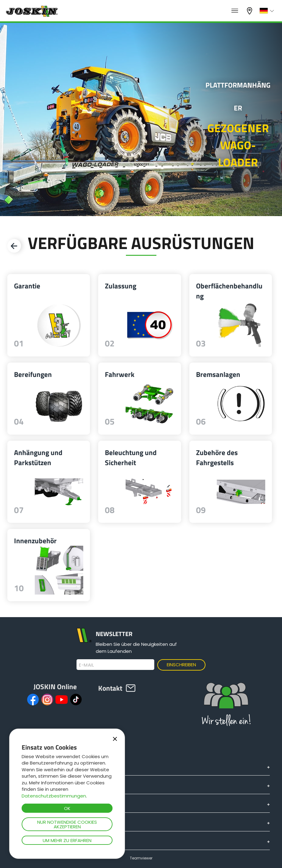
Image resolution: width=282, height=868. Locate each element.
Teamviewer (141, 858)
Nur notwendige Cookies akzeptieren (67, 824)
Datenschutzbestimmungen (54, 796)
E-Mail (86, 665)
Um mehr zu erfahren (67, 840)
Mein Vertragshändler (250, 11)
